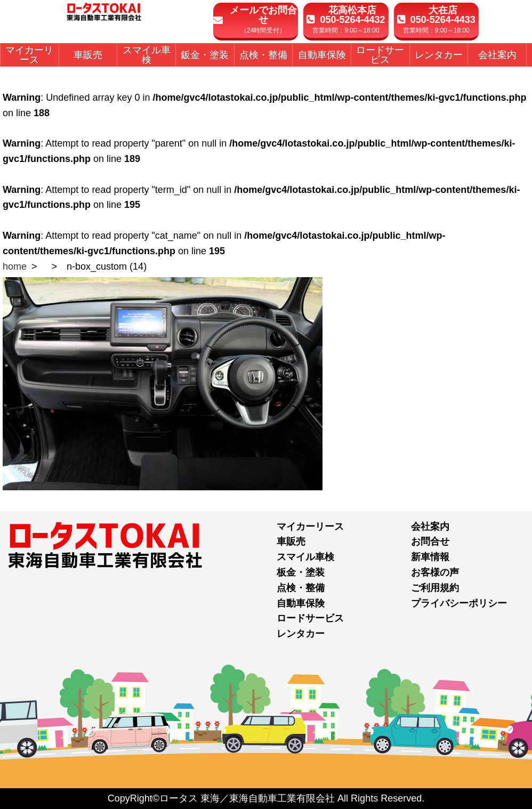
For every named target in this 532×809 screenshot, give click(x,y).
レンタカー (301, 634)
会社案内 (430, 527)
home (15, 266)
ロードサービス (310, 618)
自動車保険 (301, 603)
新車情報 (430, 557)
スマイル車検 (305, 557)
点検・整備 (301, 588)
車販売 (291, 541)
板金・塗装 (301, 572)
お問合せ (430, 541)
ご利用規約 (435, 588)
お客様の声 (435, 572)
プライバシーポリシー (459, 603)
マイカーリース (310, 527)
